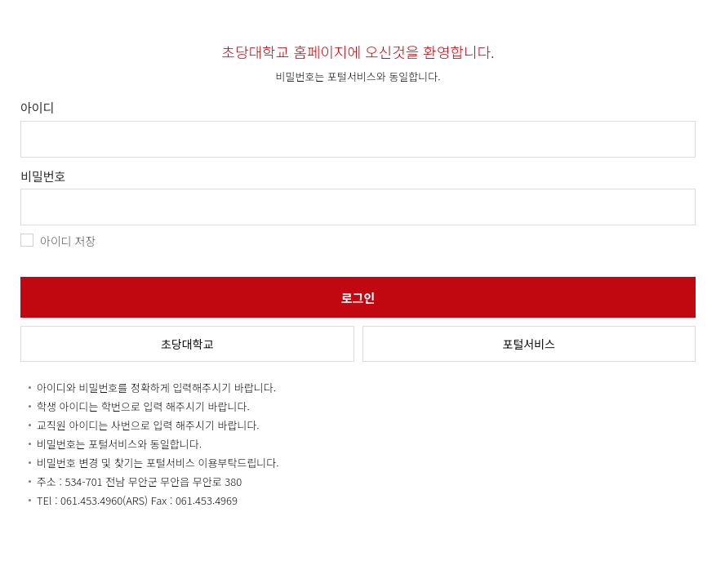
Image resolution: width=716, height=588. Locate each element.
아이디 (37, 108)
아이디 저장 (68, 241)
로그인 (358, 298)
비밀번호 (43, 176)
